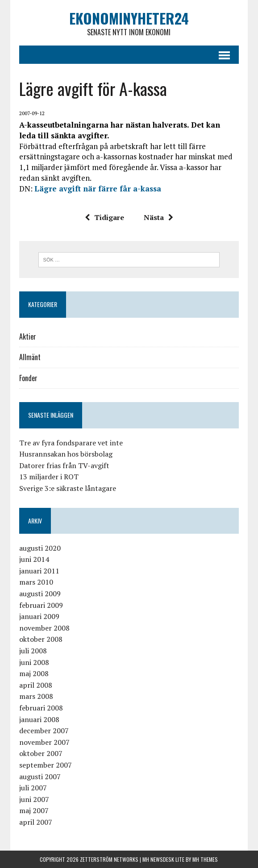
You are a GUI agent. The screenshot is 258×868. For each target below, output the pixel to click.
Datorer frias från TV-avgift (64, 465)
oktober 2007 (41, 753)
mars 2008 (36, 696)
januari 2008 (39, 719)
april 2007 (36, 822)
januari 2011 (39, 571)
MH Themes (205, 859)
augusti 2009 (40, 594)
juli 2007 (33, 788)
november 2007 (44, 742)
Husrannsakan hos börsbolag (66, 454)
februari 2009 (41, 605)
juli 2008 (33, 651)
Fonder (28, 378)
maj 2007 (34, 810)
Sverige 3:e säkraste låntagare (68, 488)
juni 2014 (34, 559)
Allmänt (30, 357)
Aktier (28, 336)
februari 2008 (41, 708)
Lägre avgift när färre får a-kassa (98, 189)
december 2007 (44, 731)
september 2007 (46, 765)
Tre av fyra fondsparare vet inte (71, 443)
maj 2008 (34, 673)
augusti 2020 (40, 548)
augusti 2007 (40, 777)
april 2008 (36, 685)
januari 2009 (39, 616)
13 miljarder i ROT (49, 477)
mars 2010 (36, 582)
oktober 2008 (41, 639)
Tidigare (104, 217)
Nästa (158, 217)
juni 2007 (34, 799)
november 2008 (44, 628)
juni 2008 (34, 662)
